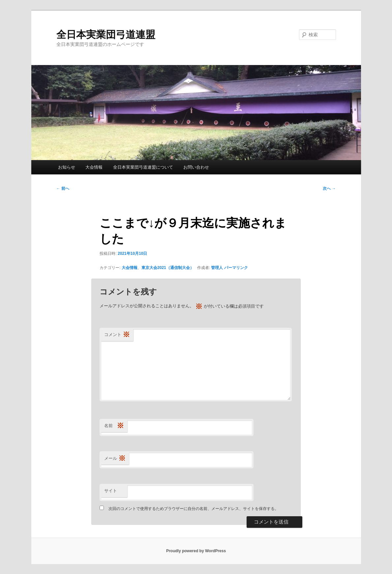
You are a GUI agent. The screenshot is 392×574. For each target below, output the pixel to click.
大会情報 (94, 167)
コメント (117, 335)
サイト (111, 491)
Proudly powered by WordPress (196, 551)
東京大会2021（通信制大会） (168, 268)
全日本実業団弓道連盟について (143, 167)
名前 (114, 426)
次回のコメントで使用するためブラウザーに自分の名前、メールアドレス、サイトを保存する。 (194, 509)
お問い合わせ (196, 167)
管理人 (217, 268)
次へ (329, 188)
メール (115, 459)
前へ (63, 188)
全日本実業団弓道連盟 (106, 34)
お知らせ (67, 167)
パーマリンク (236, 268)
